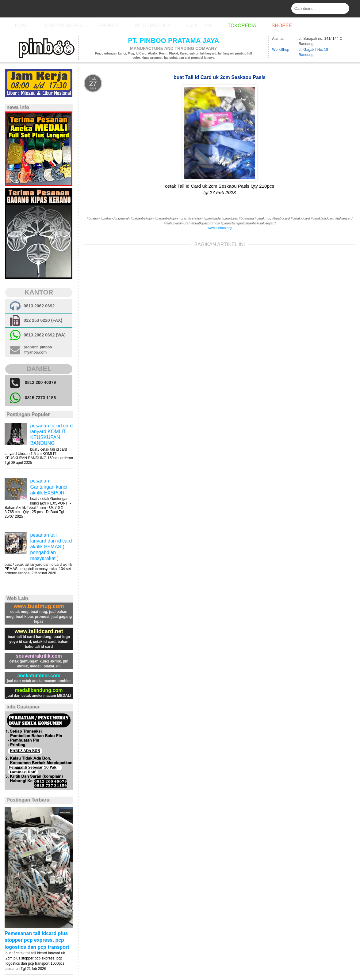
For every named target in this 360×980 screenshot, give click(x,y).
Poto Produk (153, 26)
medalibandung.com (39, 690)
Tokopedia (242, 26)
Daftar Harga (64, 26)
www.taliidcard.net (39, 631)
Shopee (282, 26)
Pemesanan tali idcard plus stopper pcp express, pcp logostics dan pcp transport (37, 940)
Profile (109, 26)
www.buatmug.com (39, 606)
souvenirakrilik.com (39, 656)
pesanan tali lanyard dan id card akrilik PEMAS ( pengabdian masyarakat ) (51, 547)
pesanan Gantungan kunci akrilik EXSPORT (49, 487)
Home (22, 26)
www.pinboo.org (220, 228)
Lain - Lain (199, 26)
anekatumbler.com (39, 676)
